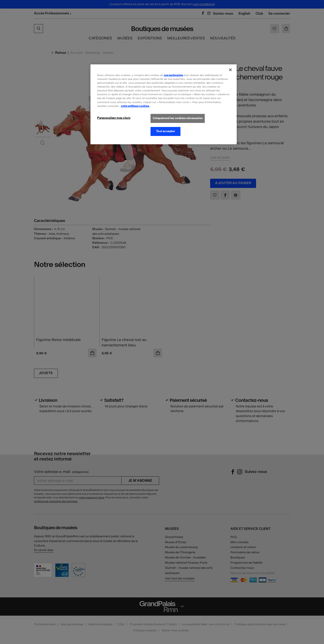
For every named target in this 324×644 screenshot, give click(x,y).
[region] (164, 104)
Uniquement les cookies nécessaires (178, 118)
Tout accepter (165, 131)
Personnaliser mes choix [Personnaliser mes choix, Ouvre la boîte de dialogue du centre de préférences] (114, 118)
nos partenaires (173, 75)
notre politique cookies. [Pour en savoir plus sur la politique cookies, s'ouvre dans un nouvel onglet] (135, 106)
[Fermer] (230, 70)
